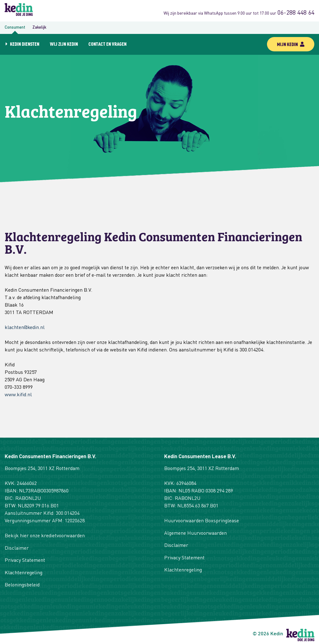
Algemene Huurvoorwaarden (195, 534)
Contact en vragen (107, 44)
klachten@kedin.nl (25, 328)
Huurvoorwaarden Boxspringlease (202, 521)
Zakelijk (39, 28)
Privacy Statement (25, 561)
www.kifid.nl (18, 395)
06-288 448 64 (296, 13)
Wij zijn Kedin (64, 44)
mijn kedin (291, 44)
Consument (15, 28)
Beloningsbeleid (22, 585)
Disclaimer (17, 548)
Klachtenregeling (24, 573)
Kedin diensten (25, 44)
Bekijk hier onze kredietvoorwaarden (45, 536)
